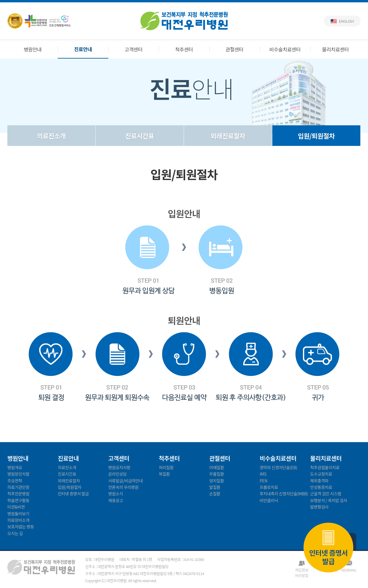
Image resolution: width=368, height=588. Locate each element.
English (346, 21)
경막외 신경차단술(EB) (279, 467)
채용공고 (116, 500)
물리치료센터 (335, 49)
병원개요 (15, 467)
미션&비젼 (16, 507)
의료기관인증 (18, 487)
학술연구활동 (18, 500)
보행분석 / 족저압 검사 (329, 500)
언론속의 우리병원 (123, 487)
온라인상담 (117, 474)
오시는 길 (15, 533)
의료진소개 (52, 136)
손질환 (215, 494)
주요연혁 (15, 481)
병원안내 (33, 49)
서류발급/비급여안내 (126, 481)
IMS (263, 474)
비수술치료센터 (285, 49)
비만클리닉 (269, 500)
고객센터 (134, 49)
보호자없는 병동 (21, 527)
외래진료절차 (228, 136)
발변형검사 (319, 507)
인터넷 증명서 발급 (328, 548)
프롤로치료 (269, 487)
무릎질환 (217, 474)
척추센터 (184, 49)
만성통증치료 (321, 487)
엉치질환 (217, 481)
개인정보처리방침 (301, 570)
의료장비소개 (18, 520)
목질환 (164, 474)
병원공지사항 (119, 467)
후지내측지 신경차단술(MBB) (284, 494)
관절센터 (234, 49)
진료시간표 (140, 136)
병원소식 (116, 494)
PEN (263, 481)
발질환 (215, 487)
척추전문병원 (18, 494)
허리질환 (166, 467)
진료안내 (83, 49)
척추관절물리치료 (325, 467)
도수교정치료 (321, 474)
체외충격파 (319, 481)
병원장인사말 (18, 474)
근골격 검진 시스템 (326, 494)
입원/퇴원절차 (316, 136)
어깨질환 (217, 467)
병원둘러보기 (18, 514)
